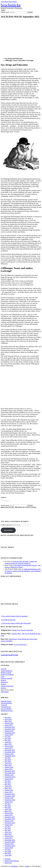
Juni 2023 (8, 783)
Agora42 (4, 669)
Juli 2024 (8, 758)
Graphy (27, 866)
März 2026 (8, 721)
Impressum (8, 863)
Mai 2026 (8, 718)
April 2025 (8, 742)
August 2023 (9, 779)
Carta (3, 676)
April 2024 (8, 763)
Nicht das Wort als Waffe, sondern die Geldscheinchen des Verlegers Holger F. (21, 562)
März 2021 (8, 834)
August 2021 (9, 825)
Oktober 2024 (9, 754)
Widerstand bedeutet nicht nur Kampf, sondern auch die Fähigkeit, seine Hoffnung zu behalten (23, 571)
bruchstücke (11, 5)
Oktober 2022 (9, 798)
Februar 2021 (9, 836)
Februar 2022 (9, 813)
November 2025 (10, 729)
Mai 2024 (8, 762)
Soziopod (4, 705)
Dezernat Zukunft (7, 678)
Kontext (3, 680)
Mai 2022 (8, 807)
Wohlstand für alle (7, 711)
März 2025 (8, 744)
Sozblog (3, 688)
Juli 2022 (8, 804)
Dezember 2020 (10, 840)
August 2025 (9, 735)
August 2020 (9, 848)
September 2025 (10, 733)
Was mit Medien (6, 709)
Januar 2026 (9, 725)
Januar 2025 (9, 748)
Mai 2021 (8, 830)
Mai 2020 (8, 853)
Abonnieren (8, 530)
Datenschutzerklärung (12, 861)
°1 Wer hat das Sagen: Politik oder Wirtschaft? (16, 623)
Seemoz (3, 684)
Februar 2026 (9, 723)
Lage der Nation (6, 701)
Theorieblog (5, 692)
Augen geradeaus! (7, 671)
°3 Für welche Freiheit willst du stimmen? (14, 616)
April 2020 (8, 855)
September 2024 (10, 756)
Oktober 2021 (9, 821)
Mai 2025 (8, 740)
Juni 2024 (8, 760)
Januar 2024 (9, 769)
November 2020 (10, 842)
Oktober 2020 (9, 844)
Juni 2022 (8, 806)
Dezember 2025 (10, 727)
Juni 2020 (8, 851)
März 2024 (8, 765)
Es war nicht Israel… (21, 645)
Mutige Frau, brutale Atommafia (22, 630)
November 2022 (10, 796)
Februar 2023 (9, 790)
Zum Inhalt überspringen (9, 2)
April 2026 (8, 719)
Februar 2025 (9, 746)
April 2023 (8, 786)
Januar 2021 (9, 838)
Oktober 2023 (9, 775)
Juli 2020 (8, 850)
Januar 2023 (9, 792)
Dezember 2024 (10, 750)
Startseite (8, 859)
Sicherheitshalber (6, 703)
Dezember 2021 (10, 817)
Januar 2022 (9, 815)
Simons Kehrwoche (7, 686)
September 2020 (10, 846)
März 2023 (8, 788)
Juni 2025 (8, 739)
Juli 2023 (8, 781)
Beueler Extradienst (7, 675)
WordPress (15, 866)
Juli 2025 (8, 737)
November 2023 (10, 773)
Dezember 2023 (10, 771)
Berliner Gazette (6, 673)
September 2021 (10, 823)
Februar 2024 (9, 767)
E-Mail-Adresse (6, 525)
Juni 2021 (8, 829)
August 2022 (9, 802)
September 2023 (10, 777)
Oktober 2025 (9, 731)
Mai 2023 (8, 785)
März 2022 (8, 811)
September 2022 (10, 800)
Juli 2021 (8, 827)
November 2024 (10, 752)
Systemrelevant (6, 707)
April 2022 (8, 809)
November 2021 (10, 819)
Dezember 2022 (10, 794)
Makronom (4, 682)
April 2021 (8, 832)
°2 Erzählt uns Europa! (8, 620)
